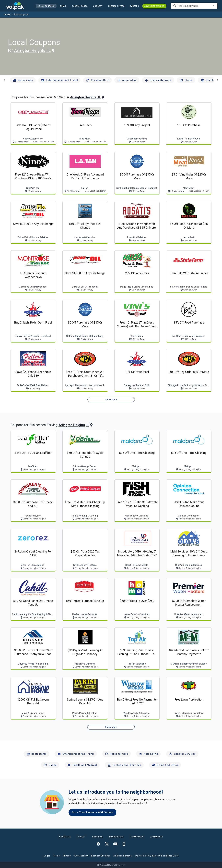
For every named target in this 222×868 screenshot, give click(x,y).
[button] (116, 6)
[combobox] (194, 6)
